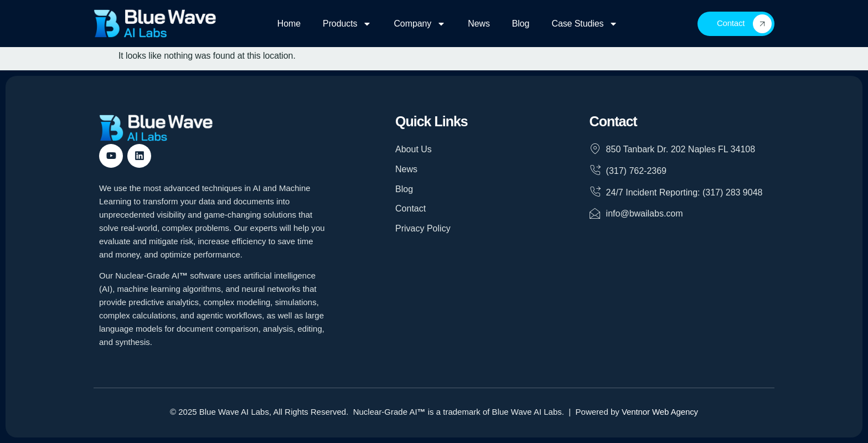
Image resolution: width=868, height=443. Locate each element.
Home (289, 24)
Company (420, 24)
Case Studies (585, 24)
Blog (521, 24)
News (479, 24)
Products (347, 24)
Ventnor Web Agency (660, 412)
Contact (744, 24)
